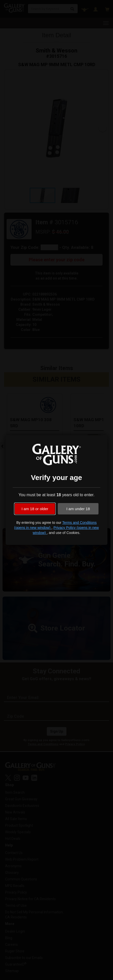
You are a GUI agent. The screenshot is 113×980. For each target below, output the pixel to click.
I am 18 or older (35, 509)
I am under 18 (78, 509)
